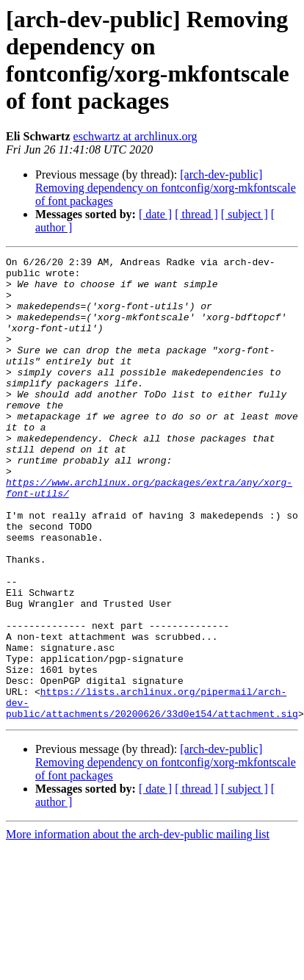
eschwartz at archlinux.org (135, 136)
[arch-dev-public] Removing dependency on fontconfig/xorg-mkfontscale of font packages (166, 188)
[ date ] (155, 214)
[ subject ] (245, 214)
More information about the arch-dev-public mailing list (138, 927)
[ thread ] (196, 214)
